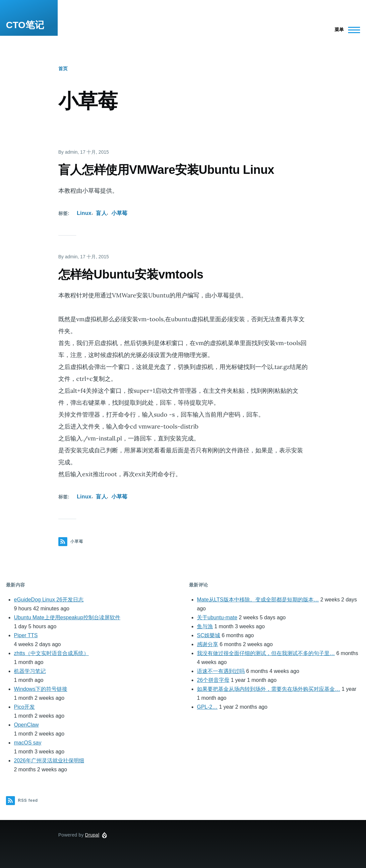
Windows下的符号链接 (41, 689)
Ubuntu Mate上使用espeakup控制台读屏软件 (67, 617)
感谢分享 (208, 644)
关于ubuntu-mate (217, 617)
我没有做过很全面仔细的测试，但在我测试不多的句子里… (266, 653)
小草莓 (120, 213)
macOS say (28, 743)
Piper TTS (26, 635)
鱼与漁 (205, 626)
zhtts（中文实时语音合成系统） (51, 653)
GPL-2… (207, 707)
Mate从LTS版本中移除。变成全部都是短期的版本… (258, 600)
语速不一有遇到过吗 (221, 671)
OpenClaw (26, 725)
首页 (63, 69)
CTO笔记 (25, 25)
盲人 (101, 213)
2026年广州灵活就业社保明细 (49, 761)
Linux (84, 213)
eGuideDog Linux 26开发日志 (49, 600)
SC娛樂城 (209, 635)
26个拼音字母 (213, 680)
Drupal (92, 835)
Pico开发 (24, 707)
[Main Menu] (345, 30)
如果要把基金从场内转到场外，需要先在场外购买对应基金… (269, 689)
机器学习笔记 (30, 671)
